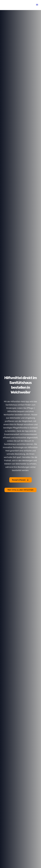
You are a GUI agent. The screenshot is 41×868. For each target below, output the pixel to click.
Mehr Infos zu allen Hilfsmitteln (20, 490)
